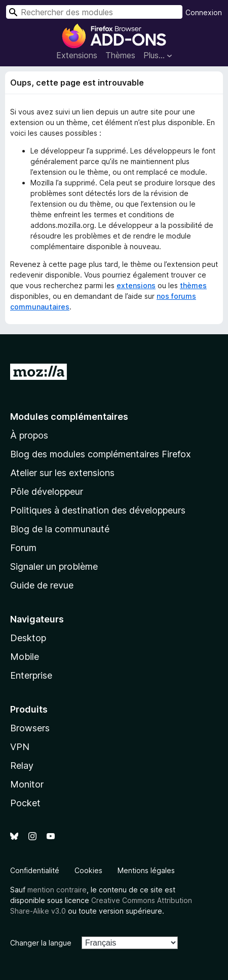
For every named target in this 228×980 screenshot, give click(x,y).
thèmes (193, 285)
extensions (136, 285)
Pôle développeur (47, 492)
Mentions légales (146, 870)
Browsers (30, 728)
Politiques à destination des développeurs (98, 510)
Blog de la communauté (60, 529)
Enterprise (31, 675)
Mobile (25, 657)
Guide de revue (42, 585)
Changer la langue (41, 943)
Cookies (88, 870)
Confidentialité (35, 870)
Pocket (25, 803)
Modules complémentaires (69, 417)
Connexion (204, 12)
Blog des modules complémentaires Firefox (101, 454)
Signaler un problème (54, 566)
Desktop (28, 638)
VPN (20, 747)
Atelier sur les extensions (62, 473)
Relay (22, 766)
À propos (29, 435)
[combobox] (94, 12)
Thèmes (120, 55)
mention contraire (57, 890)
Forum (23, 548)
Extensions (77, 55)
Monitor (27, 784)
